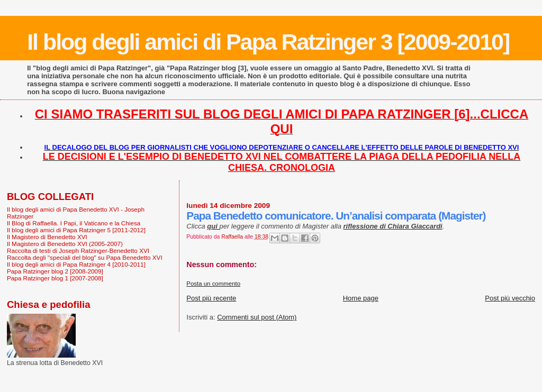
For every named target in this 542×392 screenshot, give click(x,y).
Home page (361, 298)
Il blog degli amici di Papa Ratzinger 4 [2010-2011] (76, 264)
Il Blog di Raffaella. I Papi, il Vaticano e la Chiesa (74, 223)
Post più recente (211, 298)
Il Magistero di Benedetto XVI (47, 237)
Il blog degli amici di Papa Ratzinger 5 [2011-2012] (76, 230)
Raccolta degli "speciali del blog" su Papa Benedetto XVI (85, 257)
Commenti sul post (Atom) (257, 317)
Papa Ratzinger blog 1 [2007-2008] (55, 278)
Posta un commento (213, 284)
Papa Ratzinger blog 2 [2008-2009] (55, 271)
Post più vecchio (510, 298)
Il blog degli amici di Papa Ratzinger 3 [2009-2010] (268, 42)
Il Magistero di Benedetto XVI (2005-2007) (65, 244)
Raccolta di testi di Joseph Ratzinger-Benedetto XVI (78, 250)
